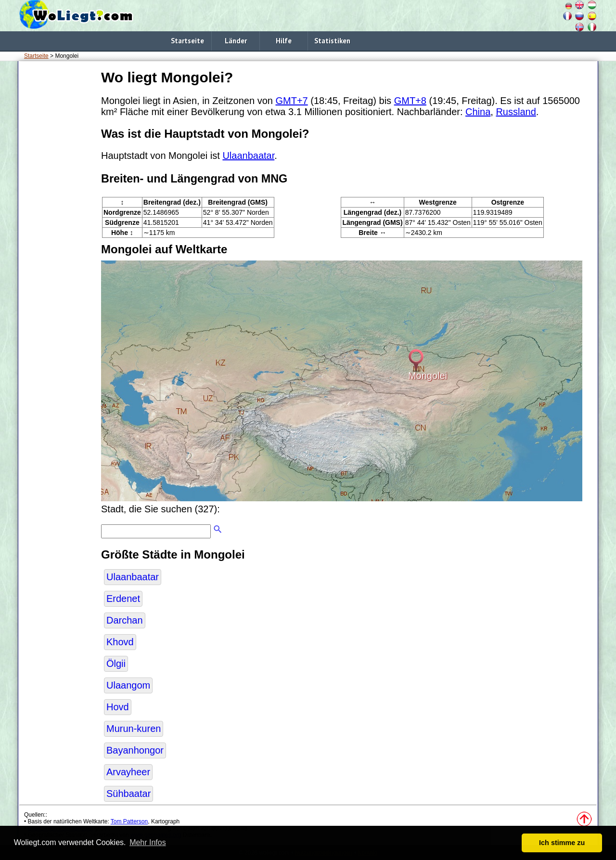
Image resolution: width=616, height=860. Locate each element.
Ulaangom (128, 685)
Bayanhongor (135, 750)
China (478, 112)
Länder (236, 41)
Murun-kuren (134, 729)
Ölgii (116, 664)
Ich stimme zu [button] (562, 843)
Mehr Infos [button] (148, 842)
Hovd (118, 707)
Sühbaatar (128, 794)
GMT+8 (410, 101)
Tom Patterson (129, 821)
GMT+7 (291, 101)
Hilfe (284, 41)
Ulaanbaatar (248, 156)
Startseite (187, 41)
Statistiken (332, 41)
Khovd (120, 642)
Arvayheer (128, 772)
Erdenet (123, 599)
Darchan (125, 620)
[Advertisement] (58, 211)
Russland (516, 112)
